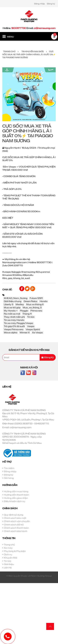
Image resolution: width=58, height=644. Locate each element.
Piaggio (24, 311)
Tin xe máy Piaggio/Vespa (18, 323)
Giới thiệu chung (13, 301)
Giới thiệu (9, 564)
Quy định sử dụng (14, 515)
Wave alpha (11, 332)
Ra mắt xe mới (12, 314)
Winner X (25, 332)
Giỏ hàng (9, 478)
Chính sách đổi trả (14, 525)
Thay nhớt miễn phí (14, 317)
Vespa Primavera (14, 329)
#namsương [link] (28, 272)
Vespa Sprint (33, 329)
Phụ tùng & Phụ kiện (15, 551)
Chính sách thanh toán (16, 528)
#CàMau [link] (17, 275)
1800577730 (19, 28)
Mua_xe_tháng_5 (32, 307)
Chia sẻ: (7, 289)
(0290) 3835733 (23, 423)
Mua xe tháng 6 (35, 304)
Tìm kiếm (9, 468)
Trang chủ (9, 545)
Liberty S (9, 304)
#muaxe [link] (7, 275)
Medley (20, 304)
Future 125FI (36, 298)
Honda (44, 301)
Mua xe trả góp (12, 307)
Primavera (36, 311)
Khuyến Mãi (11, 558)
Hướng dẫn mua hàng (16, 491)
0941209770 (42, 423)
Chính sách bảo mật (15, 518)
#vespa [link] (7, 272)
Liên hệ (8, 568)
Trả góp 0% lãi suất (14, 326)
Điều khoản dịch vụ (14, 501)
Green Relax (31, 301)
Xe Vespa (37, 332)
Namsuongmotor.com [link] (15, 262)
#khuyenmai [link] (43, 272)
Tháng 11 (27, 314)
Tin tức (31, 317)
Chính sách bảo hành (16, 531)
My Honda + (11, 311)
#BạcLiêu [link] (28, 275)
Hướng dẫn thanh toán (16, 495)
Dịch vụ (8, 554)
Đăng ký (51, 4)
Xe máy (8, 548)
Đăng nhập (40, 4)
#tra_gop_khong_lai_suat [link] (16, 278)
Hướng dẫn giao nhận (16, 498)
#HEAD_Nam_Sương (16, 298)
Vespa (31, 326)
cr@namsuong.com (45, 28)
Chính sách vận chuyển (17, 521)
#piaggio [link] (16, 272)
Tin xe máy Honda (14, 320)
